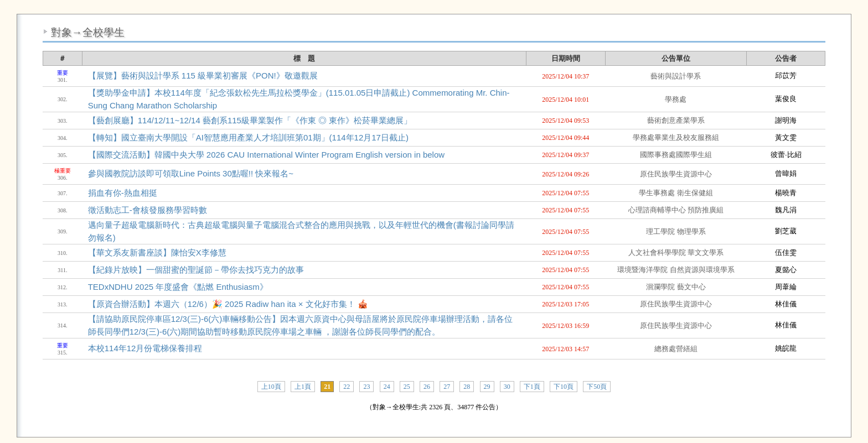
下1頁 (532, 387)
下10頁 (564, 387)
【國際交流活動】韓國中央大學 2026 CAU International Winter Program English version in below (266, 155)
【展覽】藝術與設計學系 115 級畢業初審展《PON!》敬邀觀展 (203, 75)
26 (427, 387)
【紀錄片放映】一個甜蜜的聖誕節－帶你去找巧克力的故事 (196, 270)
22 (347, 387)
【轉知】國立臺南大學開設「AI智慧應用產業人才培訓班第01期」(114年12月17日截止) (248, 137)
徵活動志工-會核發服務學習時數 (148, 210)
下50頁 (597, 387)
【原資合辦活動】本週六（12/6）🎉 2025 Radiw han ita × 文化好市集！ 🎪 (228, 304)
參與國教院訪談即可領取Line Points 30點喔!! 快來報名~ (191, 173)
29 (487, 387)
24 (387, 387)
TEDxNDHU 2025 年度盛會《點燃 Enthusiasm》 (178, 287)
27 (447, 387)
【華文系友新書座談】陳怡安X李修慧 (157, 252)
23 (366, 387)
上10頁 (271, 387)
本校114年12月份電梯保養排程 (145, 348)
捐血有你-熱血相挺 (123, 193)
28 (467, 387)
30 (507, 387)
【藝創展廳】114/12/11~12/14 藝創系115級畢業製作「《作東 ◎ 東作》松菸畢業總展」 (250, 120)
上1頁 (303, 387)
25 (407, 387)
